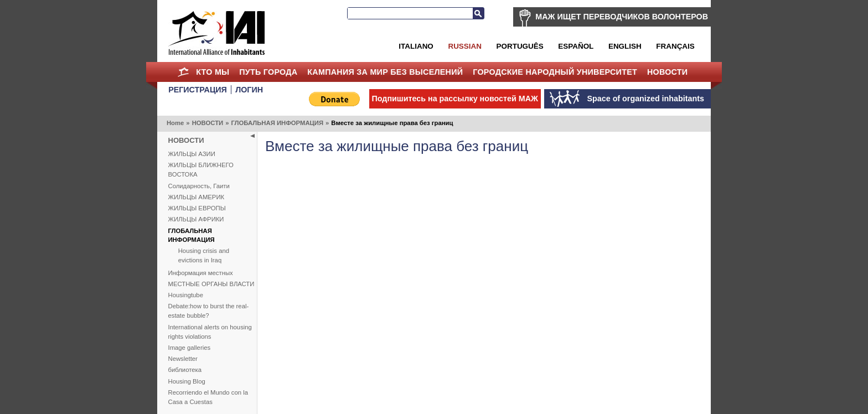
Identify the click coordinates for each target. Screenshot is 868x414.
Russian (464, 46)
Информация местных (201, 273)
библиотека (185, 370)
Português (520, 46)
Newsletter (183, 359)
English (625, 46)
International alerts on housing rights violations (210, 332)
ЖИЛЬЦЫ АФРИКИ (196, 219)
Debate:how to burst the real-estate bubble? (209, 311)
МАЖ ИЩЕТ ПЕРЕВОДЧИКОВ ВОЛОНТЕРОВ (622, 17)
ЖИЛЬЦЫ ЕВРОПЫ (197, 208)
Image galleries (190, 348)
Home (183, 72)
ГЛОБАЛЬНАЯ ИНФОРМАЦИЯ (277, 123)
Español (576, 46)
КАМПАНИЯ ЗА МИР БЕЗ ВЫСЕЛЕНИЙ (385, 72)
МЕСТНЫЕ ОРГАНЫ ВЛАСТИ (211, 284)
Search (478, 13)
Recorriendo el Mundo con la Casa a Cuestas (208, 397)
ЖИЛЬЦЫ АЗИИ (192, 154)
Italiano (416, 46)
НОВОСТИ (668, 72)
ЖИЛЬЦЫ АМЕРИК (197, 197)
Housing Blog (187, 381)
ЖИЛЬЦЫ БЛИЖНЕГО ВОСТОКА (201, 170)
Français (675, 46)
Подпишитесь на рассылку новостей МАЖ (455, 99)
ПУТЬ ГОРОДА (268, 72)
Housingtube (186, 295)
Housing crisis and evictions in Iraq (204, 255)
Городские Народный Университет (555, 72)
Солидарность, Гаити (199, 186)
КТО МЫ (213, 72)
